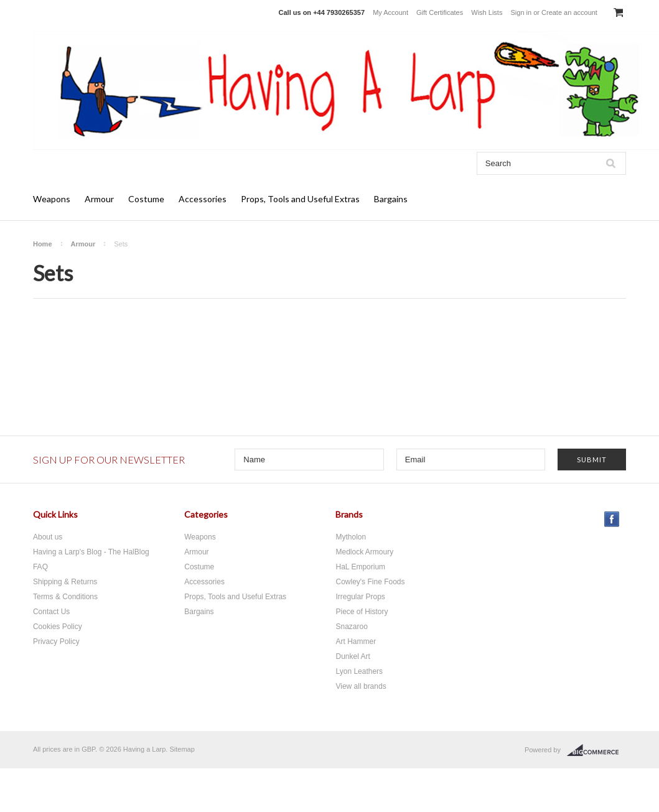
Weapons (52, 199)
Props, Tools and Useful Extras (300, 199)
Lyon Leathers (359, 671)
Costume (146, 199)
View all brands (361, 686)
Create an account (569, 12)
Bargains (391, 199)
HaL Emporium (360, 567)
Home (43, 244)
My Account (390, 12)
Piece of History (362, 612)
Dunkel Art (353, 656)
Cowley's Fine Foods (370, 582)
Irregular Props (360, 597)
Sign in (521, 12)
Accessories (203, 199)
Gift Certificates (440, 12)
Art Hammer (356, 642)
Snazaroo (351, 627)
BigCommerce (596, 750)
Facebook (612, 519)
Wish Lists (487, 12)
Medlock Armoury (364, 552)
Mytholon (351, 537)
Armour (99, 199)
